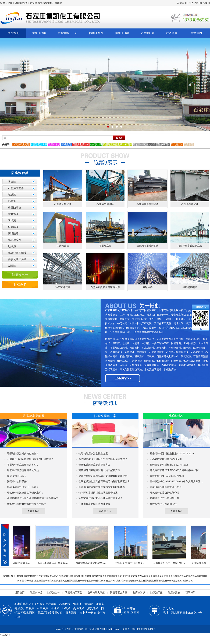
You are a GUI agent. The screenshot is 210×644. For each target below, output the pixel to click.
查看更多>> (34, 511)
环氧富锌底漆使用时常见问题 (23, 470)
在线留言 (172, 33)
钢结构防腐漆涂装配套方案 (93, 454)
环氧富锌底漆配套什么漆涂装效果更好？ (101, 498)
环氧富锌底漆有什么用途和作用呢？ (27, 504)
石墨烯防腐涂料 (65, 576)
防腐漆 (12, 182)
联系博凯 (197, 33)
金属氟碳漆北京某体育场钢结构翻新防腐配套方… (105, 482)
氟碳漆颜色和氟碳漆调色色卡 (166, 487)
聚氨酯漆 (13, 227)
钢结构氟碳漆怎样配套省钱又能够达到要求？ (103, 459)
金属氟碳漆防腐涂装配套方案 (94, 465)
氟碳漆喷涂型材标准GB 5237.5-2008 (169, 465)
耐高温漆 (13, 214)
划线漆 (12, 266)
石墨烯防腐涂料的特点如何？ (23, 454)
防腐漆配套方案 (119, 593)
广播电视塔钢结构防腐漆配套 (94, 504)
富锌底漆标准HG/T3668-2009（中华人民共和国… (176, 482)
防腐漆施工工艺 (67, 33)
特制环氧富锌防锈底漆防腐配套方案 (98, 493)
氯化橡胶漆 (15, 240)
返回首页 (20, 593)
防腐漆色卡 (20, 275)
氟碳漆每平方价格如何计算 (165, 498)
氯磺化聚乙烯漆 (17, 253)
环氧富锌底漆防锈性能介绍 (165, 493)
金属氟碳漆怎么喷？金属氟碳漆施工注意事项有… (34, 498)
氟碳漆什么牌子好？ (18, 482)
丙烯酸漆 (13, 233)
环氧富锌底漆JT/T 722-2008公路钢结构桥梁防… (175, 470)
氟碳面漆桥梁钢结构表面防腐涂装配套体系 (102, 487)
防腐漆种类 (39, 33)
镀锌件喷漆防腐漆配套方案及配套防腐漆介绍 (103, 476)
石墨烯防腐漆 (16, 188)
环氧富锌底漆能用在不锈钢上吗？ (25, 493)
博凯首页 (13, 33)
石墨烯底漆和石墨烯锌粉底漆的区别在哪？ (30, 459)
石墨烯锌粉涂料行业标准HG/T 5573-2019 (172, 454)
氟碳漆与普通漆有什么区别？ (23, 487)
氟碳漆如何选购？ (17, 476)
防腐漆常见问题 (96, 593)
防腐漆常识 (139, 593)
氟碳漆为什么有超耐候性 (163, 504)
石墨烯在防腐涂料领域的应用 (166, 459)
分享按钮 (5, 635)
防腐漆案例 (96, 33)
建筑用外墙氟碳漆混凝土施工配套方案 (99, 470)
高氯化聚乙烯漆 (17, 259)
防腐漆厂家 (148, 33)
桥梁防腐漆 (15, 208)
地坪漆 (12, 246)
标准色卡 (20, 284)
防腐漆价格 (122, 33)
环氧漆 (12, 201)
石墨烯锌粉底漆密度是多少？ (23, 465)
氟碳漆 (12, 195)
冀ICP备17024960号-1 (144, 629)
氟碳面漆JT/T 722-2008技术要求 (167, 476)
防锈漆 (12, 221)
